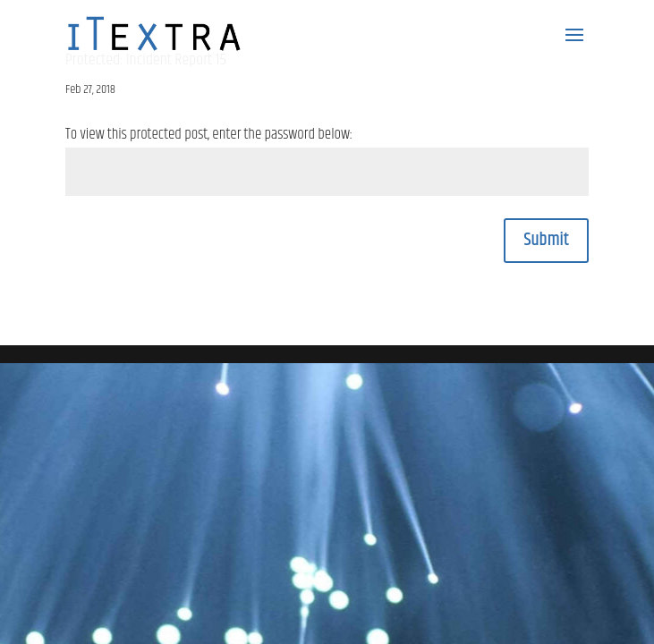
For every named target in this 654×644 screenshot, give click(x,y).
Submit (546, 240)
